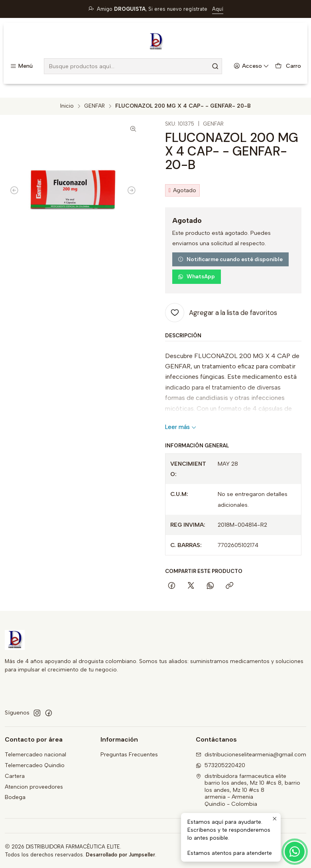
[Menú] (21, 66)
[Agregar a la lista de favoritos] (221, 313)
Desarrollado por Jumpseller (120, 855)
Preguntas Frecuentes (129, 755)
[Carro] (288, 66)
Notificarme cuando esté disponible (230, 259)
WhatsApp (196, 277)
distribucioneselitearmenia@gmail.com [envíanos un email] (251, 755)
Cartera (15, 776)
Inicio (67, 106)
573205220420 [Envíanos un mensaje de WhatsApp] (220, 765)
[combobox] (133, 66)
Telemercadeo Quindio (35, 765)
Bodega (15, 797)
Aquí (218, 9)
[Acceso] (251, 66)
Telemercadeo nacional (35, 755)
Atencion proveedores (34, 787)
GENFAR (94, 106)
